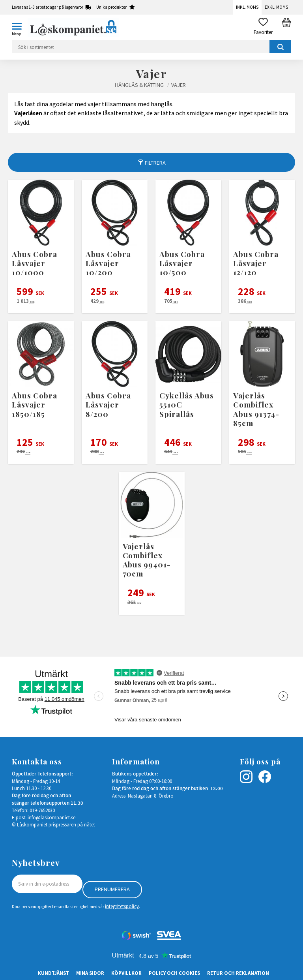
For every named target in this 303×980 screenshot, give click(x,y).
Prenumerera (112, 889)
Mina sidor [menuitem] (90, 973)
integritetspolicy (122, 906)
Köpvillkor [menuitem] (126, 973)
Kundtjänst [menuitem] (53, 973)
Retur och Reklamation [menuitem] (238, 973)
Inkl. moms (247, 7)
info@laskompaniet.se (51, 817)
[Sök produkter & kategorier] (151, 47)
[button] (20, 28)
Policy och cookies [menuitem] (174, 973)
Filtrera (155, 163)
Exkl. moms (276, 7)
